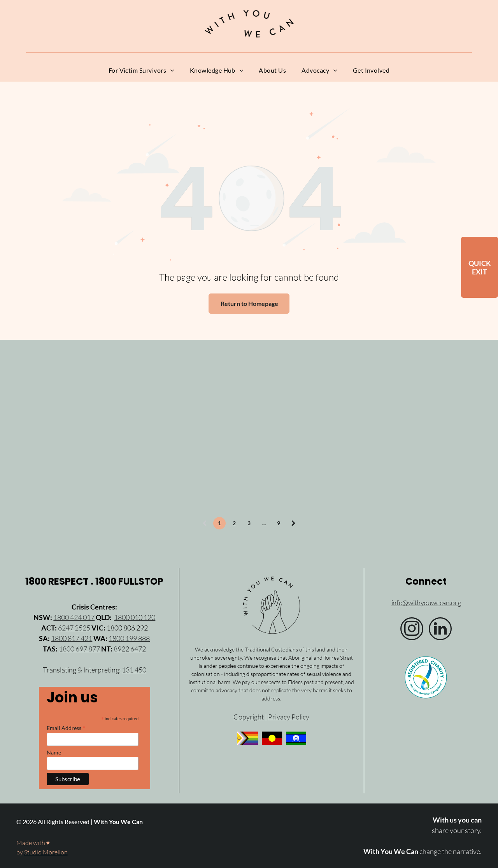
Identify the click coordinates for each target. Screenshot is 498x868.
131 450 (134, 670)
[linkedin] (440, 630)
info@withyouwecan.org (426, 603)
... (264, 523)
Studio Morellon (46, 852)
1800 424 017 (74, 617)
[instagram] (412, 630)
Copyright (249, 717)
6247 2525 (74, 628)
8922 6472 (130, 649)
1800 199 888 (129, 638)
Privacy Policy (289, 717)
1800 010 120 (135, 617)
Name (54, 752)
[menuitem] (141, 70)
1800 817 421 (72, 638)
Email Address (66, 728)
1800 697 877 (79, 649)
